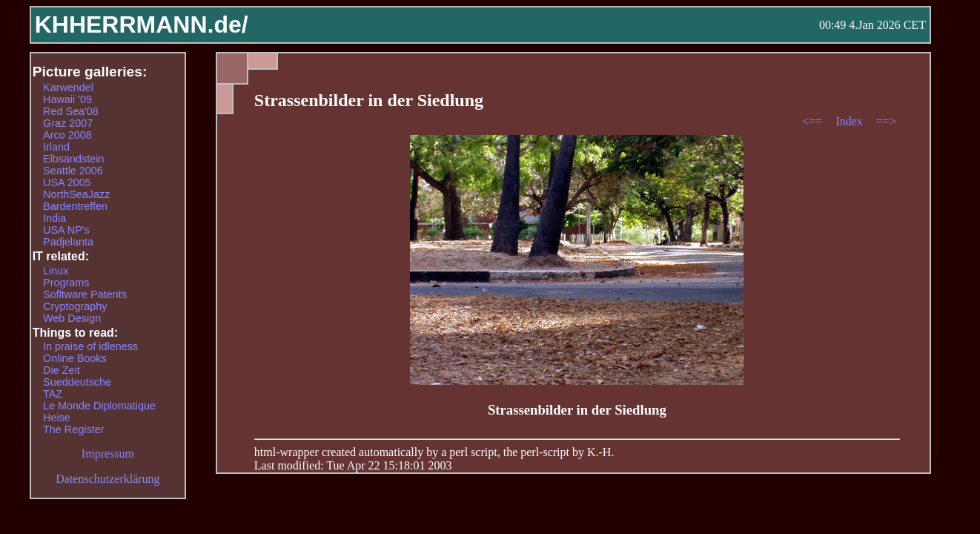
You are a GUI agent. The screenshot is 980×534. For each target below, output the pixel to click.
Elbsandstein (73, 159)
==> (886, 121)
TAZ (53, 394)
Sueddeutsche (77, 382)
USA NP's (66, 230)
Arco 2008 (67, 135)
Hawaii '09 (67, 99)
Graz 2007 (68, 123)
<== (814, 121)
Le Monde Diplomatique (99, 406)
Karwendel (68, 88)
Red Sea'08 (71, 111)
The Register (73, 429)
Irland (56, 147)
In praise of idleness (90, 346)
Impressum (108, 454)
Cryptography (75, 306)
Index (850, 121)
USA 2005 (67, 182)
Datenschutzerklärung (107, 479)
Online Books (75, 358)
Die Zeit (62, 370)
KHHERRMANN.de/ (142, 24)
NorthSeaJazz (76, 194)
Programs (66, 283)
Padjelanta (68, 242)
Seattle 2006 (73, 171)
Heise (57, 418)
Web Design (72, 318)
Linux (56, 271)
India (54, 218)
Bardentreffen (75, 206)
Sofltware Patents (85, 294)
